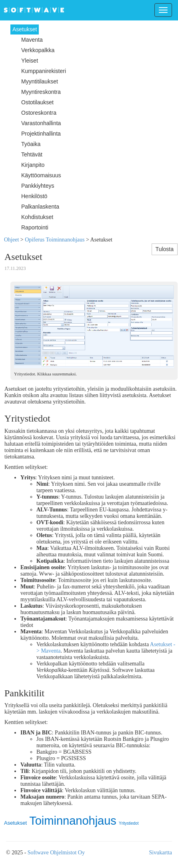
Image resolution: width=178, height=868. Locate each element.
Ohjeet (11, 240)
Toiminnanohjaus (73, 821)
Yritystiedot (129, 823)
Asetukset (15, 823)
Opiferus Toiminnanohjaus (55, 240)
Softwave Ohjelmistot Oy (56, 853)
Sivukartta (160, 853)
